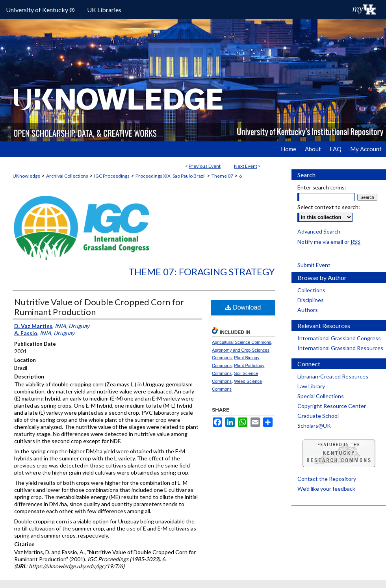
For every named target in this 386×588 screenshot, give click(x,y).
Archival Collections (67, 176)
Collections (311, 290)
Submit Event (314, 265)
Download (243, 307)
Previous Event (205, 166)
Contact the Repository (327, 479)
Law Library (311, 386)
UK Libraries (104, 10)
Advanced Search (319, 231)
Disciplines (311, 300)
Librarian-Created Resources (333, 376)
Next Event (246, 166)
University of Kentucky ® (40, 10)
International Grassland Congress (339, 338)
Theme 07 (222, 176)
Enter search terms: (322, 187)
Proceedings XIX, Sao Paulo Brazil (171, 176)
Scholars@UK (314, 426)
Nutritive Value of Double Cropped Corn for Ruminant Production (99, 307)
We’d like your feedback (326, 489)
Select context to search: (329, 207)
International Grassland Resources (340, 348)
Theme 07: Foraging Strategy (202, 272)
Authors (308, 310)
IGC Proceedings (112, 176)
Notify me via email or (329, 242)
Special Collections (321, 396)
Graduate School (318, 416)
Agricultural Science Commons (241, 342)
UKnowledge (26, 176)
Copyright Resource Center (332, 406)
